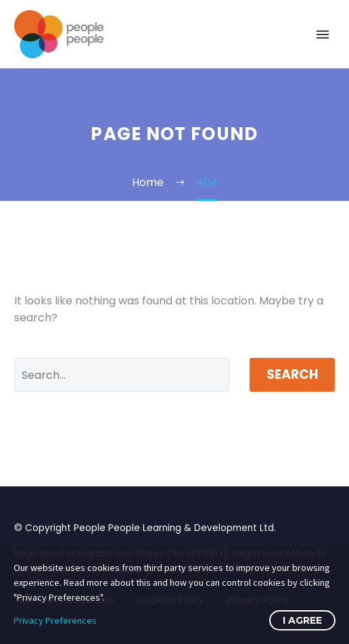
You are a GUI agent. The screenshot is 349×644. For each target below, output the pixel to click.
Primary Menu (323, 34)
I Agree (302, 620)
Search (292, 374)
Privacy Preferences (55, 620)
